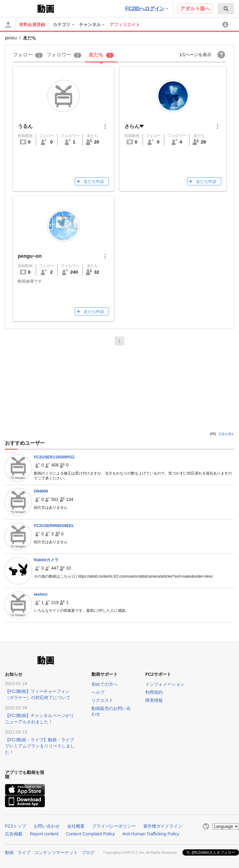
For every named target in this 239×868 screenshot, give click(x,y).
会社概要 (76, 826)
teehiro (41, 594)
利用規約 (154, 692)
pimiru (11, 38)
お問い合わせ (47, 826)
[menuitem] (226, 9)
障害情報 (154, 700)
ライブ (24, 852)
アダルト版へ (195, 9)
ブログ (88, 852)
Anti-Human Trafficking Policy (151, 834)
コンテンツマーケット (56, 852)
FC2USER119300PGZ (54, 457)
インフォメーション (165, 684)
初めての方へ (105, 684)
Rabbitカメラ (46, 560)
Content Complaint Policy (90, 834)
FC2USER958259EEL (54, 526)
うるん (25, 126)
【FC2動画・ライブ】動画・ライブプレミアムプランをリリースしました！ (40, 746)
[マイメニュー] (226, 25)
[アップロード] (8, 25)
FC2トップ (16, 826)
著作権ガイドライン (163, 826)
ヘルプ (98, 692)
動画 (9, 852)
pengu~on (30, 256)
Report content (44, 834)
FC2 (20, 8)
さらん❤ (134, 126)
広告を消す (226, 434)
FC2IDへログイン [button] (147, 9)
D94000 (41, 491)
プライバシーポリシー (114, 826)
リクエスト (102, 700)
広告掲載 (14, 834)
